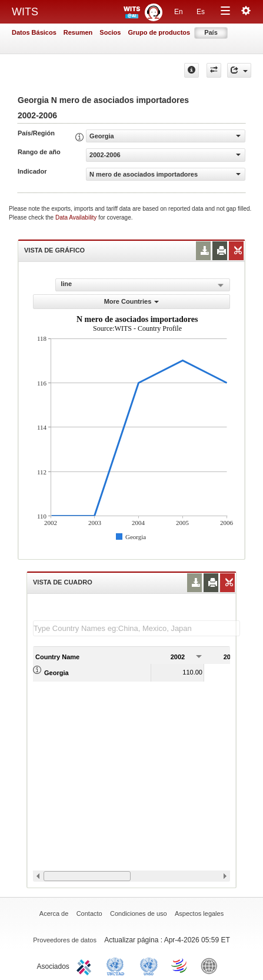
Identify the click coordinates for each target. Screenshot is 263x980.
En (179, 12)
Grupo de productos (159, 32)
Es (201, 12)
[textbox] (137, 628)
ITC (86, 965)
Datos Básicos (34, 32)
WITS (25, 12)
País (211, 32)
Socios (110, 32)
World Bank (212, 965)
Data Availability (77, 217)
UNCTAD (118, 965)
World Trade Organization (180, 965)
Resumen (78, 32)
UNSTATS (149, 965)
